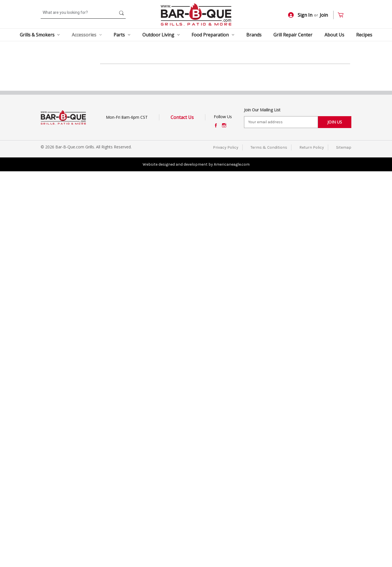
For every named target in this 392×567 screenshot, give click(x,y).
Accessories (87, 35)
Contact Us (182, 513)
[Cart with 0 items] (343, 15)
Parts (122, 35)
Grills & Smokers (40, 35)
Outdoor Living (161, 35)
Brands (254, 35)
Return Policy (312, 543)
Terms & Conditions (269, 543)
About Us (334, 35)
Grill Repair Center (293, 35)
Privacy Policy (226, 543)
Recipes (364, 35)
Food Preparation (213, 35)
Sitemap (344, 543)
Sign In (300, 15)
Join (324, 15)
